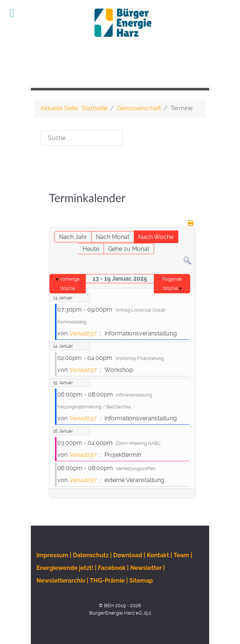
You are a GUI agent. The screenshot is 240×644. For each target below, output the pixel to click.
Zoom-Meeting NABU (138, 443)
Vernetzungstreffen (136, 469)
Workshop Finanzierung (140, 358)
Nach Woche (156, 237)
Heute (91, 249)
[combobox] (82, 138)
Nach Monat (113, 237)
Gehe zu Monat (129, 249)
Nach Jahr (73, 237)
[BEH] (120, 23)
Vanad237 (83, 333)
